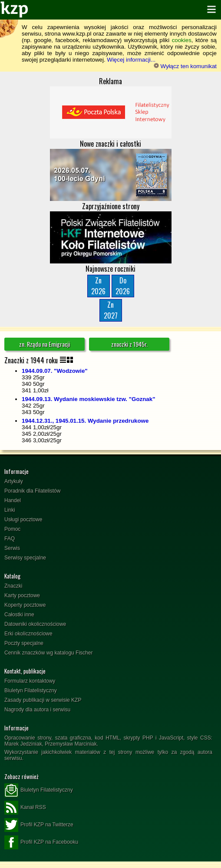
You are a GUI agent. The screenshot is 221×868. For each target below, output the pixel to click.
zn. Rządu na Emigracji (45, 344)
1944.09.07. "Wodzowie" (55, 371)
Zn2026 (98, 286)
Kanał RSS (25, 808)
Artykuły (14, 481)
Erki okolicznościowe (28, 634)
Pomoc (12, 529)
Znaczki (13, 586)
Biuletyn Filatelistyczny (31, 690)
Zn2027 (111, 310)
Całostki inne (19, 615)
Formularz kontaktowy (30, 681)
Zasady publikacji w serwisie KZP (43, 700)
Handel (13, 500)
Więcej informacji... (131, 60)
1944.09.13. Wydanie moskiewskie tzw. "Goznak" (88, 399)
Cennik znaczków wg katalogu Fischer (48, 653)
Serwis (12, 548)
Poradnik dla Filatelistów (32, 491)
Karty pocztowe (22, 595)
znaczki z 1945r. (129, 344)
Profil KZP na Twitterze (39, 825)
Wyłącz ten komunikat (185, 66)
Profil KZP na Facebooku (41, 842)
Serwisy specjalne (25, 558)
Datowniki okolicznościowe (35, 624)
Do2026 (123, 286)
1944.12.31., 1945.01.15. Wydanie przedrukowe (85, 421)
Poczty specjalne (24, 643)
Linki (10, 510)
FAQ (10, 539)
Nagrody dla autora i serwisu (37, 710)
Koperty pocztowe (25, 605)
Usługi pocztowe (23, 519)
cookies (182, 40)
